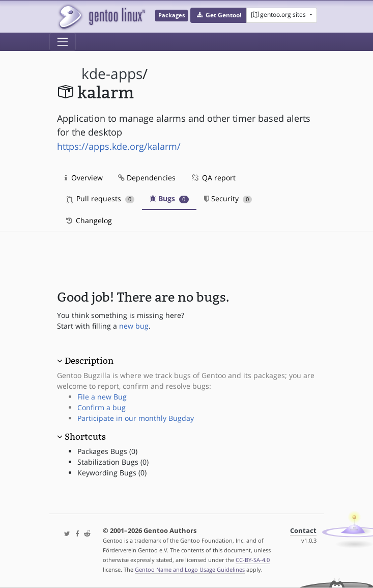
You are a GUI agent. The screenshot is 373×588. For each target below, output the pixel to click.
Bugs (169, 198)
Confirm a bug (102, 407)
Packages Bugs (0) (107, 451)
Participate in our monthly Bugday (136, 418)
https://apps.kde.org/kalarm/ (119, 146)
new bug (134, 326)
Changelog (88, 220)
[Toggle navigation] (63, 42)
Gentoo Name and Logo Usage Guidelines (190, 569)
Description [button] (89, 361)
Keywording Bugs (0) (112, 473)
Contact (303, 531)
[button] (219, 15)
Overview (84, 178)
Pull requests (101, 198)
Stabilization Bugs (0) (113, 462)
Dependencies (147, 178)
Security (228, 198)
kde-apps (112, 74)
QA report (213, 178)
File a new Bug (102, 397)
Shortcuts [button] (85, 437)
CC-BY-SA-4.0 (253, 560)
